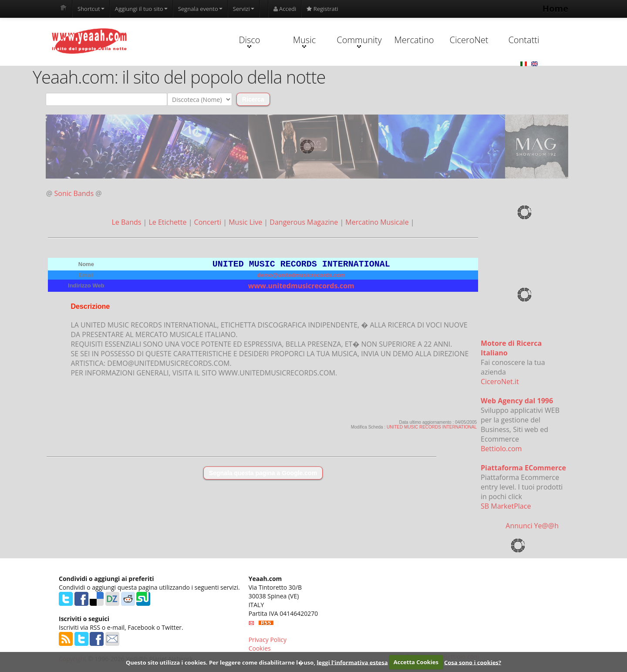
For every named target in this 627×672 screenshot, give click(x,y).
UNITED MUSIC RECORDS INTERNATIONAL (432, 429)
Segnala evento (200, 9)
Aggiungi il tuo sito (141, 9)
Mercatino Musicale (378, 222)
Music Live (246, 222)
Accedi (285, 9)
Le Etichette (168, 222)
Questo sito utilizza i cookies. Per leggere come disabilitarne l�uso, (221, 662)
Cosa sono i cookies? (473, 662)
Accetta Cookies (416, 662)
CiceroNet (469, 40)
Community (359, 41)
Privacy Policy (268, 640)
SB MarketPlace (506, 506)
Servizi (244, 9)
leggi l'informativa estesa (352, 662)
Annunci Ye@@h (532, 526)
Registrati (322, 9)
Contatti (524, 40)
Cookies (260, 648)
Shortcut (91, 9)
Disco (249, 41)
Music (304, 41)
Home (555, 8)
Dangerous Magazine (305, 222)
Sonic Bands (74, 193)
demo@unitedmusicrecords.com (301, 277)
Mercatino (414, 40)
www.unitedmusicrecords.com (301, 287)
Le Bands (127, 222)
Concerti (209, 222)
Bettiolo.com (501, 449)
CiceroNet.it (500, 382)
